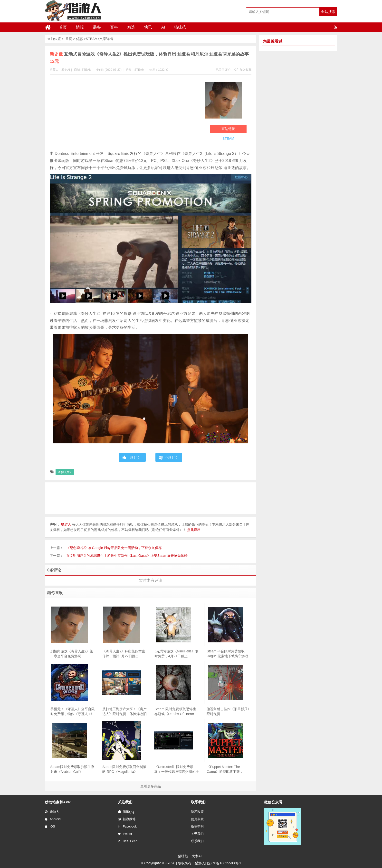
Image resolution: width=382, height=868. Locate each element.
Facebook (127, 826)
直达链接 (228, 129)
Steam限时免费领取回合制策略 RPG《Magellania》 (124, 769)
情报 (80, 27)
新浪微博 (127, 819)
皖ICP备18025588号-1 (224, 863)
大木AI (196, 856)
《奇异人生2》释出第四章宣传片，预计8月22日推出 (124, 654)
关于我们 (197, 834)
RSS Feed (128, 841)
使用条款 (197, 819)
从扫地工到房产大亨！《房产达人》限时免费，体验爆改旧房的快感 (124, 712)
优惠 (79, 39)
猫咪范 (180, 27)
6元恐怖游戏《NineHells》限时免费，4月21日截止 (176, 654)
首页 (63, 27)
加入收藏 (243, 70)
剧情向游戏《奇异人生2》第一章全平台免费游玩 (72, 654)
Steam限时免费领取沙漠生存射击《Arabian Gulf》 (72, 769)
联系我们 (197, 841)
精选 (131, 27)
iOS (50, 826)
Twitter (125, 834)
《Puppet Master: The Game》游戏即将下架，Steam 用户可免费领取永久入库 (227, 769)
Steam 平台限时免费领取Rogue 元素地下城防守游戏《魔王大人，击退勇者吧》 (227, 654)
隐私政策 (197, 812)
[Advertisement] (125, 114)
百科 (114, 27)
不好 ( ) (171, 457)
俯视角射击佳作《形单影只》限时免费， (229, 711)
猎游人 (52, 812)
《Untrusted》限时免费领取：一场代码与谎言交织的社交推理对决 (177, 769)
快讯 (148, 27)
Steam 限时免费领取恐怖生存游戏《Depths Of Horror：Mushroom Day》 (176, 712)
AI (163, 27)
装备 (97, 27)
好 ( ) (135, 457)
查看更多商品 (151, 786)
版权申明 (197, 826)
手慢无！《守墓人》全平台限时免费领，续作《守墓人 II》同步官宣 (73, 712)
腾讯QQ (126, 812)
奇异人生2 (65, 472)
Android (53, 819)
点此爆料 (194, 530)
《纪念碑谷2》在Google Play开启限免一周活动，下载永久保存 (114, 548)
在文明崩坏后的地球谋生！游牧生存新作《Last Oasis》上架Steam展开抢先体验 (127, 556)
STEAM (92, 39)
